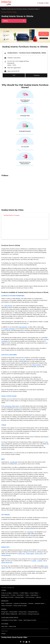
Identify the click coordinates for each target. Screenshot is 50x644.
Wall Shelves (34, 595)
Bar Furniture (23, 614)
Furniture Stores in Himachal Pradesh (28, 9)
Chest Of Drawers (7, 606)
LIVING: (4, 590)
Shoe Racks (20, 595)
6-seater (40, 561)
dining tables (30, 554)
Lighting (38, 597)
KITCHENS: (5, 624)
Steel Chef (4, 627)
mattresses (30, 532)
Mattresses (6, 515)
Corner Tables (34, 593)
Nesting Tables (20, 597)
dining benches (6, 555)
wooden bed (14, 462)
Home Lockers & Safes (20, 606)
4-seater (34, 561)
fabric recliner (37, 365)
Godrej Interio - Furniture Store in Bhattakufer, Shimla (27, 53)
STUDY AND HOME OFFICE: (10, 618)
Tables (4, 425)
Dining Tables (13, 612)
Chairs (27, 595)
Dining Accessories (34, 614)
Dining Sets (5, 547)
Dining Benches (33, 612)
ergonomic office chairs (12, 406)
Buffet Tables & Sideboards (9, 614)
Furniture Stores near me (9, 9)
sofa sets (22, 360)
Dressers (31, 604)
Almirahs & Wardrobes (20, 604)
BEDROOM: (5, 601)
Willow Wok (13, 627)
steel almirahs (8, 306)
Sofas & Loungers (6, 593)
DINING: (4, 609)
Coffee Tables (24, 593)
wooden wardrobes (9, 329)
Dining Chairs (23, 612)
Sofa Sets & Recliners (9, 355)
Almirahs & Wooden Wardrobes (13, 296)
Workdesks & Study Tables (9, 620)
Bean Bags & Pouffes (7, 597)
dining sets (22, 554)
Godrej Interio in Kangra (12, 215)
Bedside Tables (40, 604)
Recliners (16, 593)
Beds (3, 459)
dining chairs (39, 554)
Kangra (3, 634)
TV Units (13, 595)
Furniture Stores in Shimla (9, 12)
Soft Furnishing (30, 597)
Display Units (5, 595)
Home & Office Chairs (9, 396)
